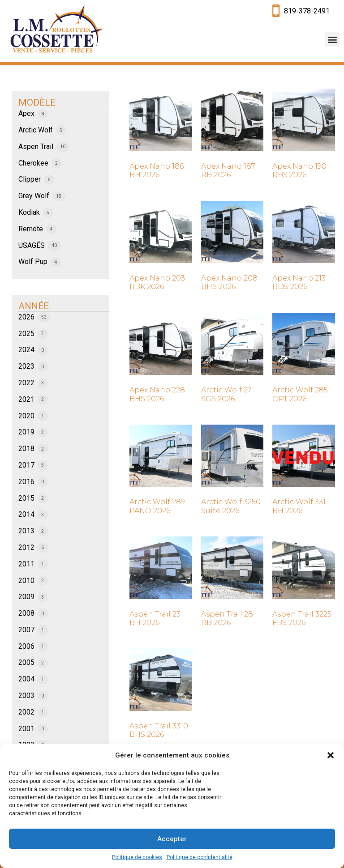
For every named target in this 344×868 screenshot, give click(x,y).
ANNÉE (34, 306)
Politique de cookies (137, 857)
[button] (331, 755)
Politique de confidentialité (200, 857)
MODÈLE (37, 102)
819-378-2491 (307, 11)
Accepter (172, 839)
